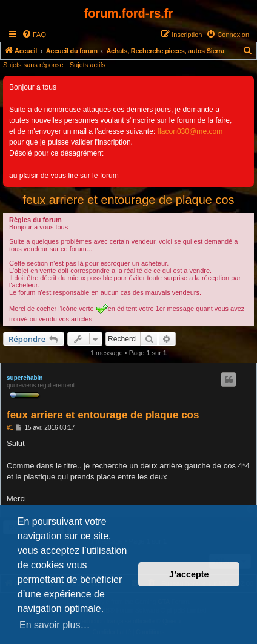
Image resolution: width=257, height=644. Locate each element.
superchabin (25, 378)
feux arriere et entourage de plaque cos (128, 200)
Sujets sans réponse (33, 65)
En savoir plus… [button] (55, 625)
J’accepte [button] (189, 574)
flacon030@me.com (190, 131)
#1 (10, 428)
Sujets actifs (88, 65)
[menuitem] (34, 34)
